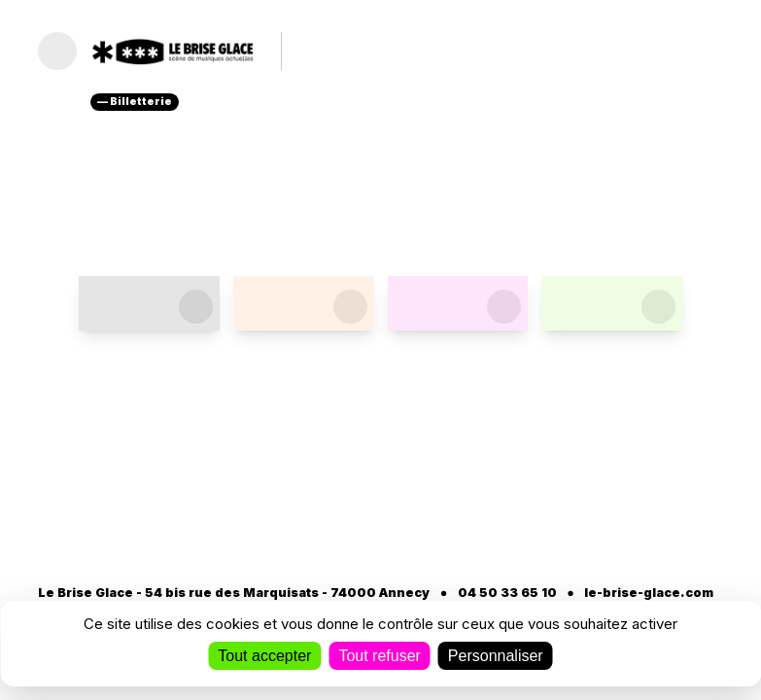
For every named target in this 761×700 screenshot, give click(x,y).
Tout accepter (264, 656)
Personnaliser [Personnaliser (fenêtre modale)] (496, 656)
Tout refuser (379, 656)
